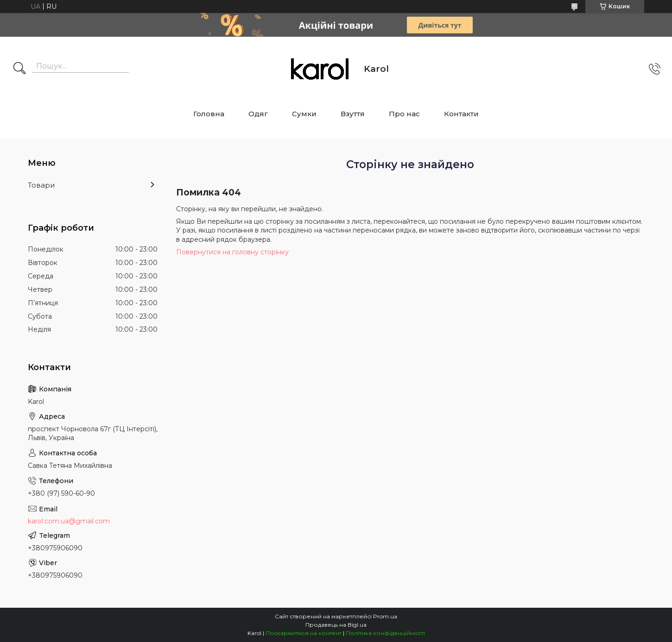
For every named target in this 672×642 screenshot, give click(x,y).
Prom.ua (385, 616)
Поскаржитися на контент (304, 633)
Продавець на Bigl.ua (336, 625)
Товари (41, 185)
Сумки (304, 114)
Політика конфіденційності (385, 633)
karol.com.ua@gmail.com (69, 521)
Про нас (404, 114)
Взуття (353, 114)
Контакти (461, 114)
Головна (209, 114)
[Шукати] (19, 69)
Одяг (258, 114)
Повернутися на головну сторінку (232, 252)
